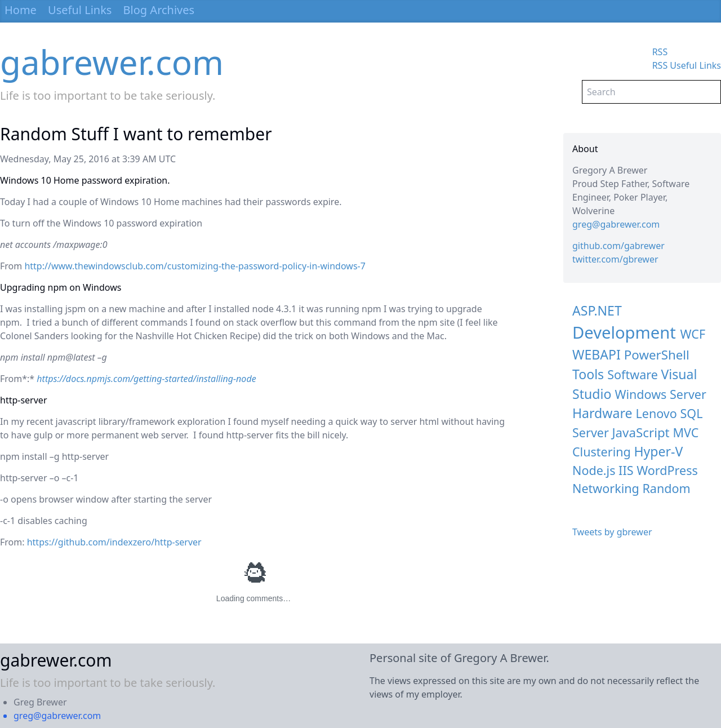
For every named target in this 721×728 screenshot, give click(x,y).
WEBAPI (597, 354)
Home (21, 10)
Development (624, 332)
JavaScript (641, 432)
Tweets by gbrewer (612, 532)
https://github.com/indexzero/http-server (114, 542)
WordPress (667, 470)
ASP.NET (597, 310)
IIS (626, 470)
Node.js (594, 470)
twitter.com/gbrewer (615, 259)
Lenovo (657, 413)
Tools (588, 374)
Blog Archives (159, 10)
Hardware (602, 413)
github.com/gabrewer (618, 246)
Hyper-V (658, 451)
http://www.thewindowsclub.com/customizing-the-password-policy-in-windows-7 (195, 266)
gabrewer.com (112, 62)
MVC (686, 432)
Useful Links (80, 10)
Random (666, 488)
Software (633, 374)
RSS (660, 52)
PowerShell (657, 355)
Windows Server (660, 394)
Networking (606, 488)
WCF (693, 334)
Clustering (602, 452)
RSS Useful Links (687, 65)
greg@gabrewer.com (616, 224)
